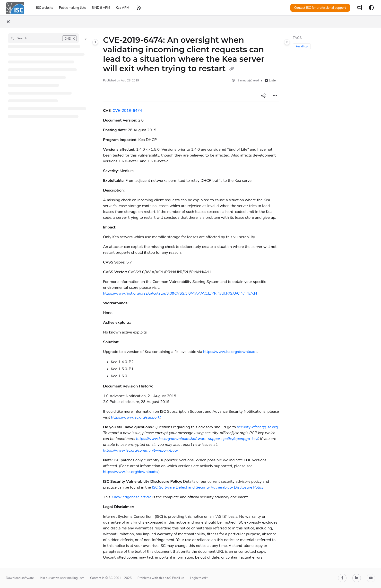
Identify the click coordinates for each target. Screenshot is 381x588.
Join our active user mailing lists (62, 578)
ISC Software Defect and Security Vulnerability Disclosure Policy (208, 487)
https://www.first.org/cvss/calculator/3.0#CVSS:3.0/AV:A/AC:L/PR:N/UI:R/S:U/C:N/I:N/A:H (180, 293)
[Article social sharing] (263, 96)
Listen (271, 80)
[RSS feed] (139, 8)
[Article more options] (275, 96)
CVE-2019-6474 (127, 111)
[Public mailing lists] (72, 8)
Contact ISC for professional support (320, 8)
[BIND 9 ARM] (101, 8)
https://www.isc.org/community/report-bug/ (140, 450)
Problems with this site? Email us (161, 578)
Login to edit (199, 578)
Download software (20, 578)
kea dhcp (302, 46)
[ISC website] (45, 8)
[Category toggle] (95, 42)
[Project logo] (15, 8)
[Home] (9, 21)
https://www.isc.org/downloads (230, 352)
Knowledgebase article (131, 497)
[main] (191, 298)
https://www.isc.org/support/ (136, 417)
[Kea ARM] (123, 8)
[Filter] (86, 38)
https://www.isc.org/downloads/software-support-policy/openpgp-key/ (197, 439)
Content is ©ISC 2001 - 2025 (111, 578)
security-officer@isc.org (257, 427)
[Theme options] (371, 8)
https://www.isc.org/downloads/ (131, 472)
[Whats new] (360, 8)
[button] (43, 38)
